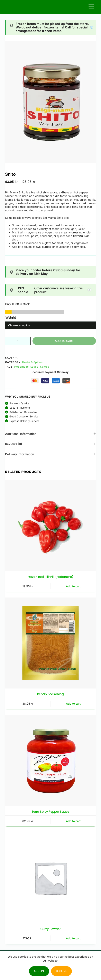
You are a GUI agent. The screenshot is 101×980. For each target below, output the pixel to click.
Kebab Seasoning (50, 694)
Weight (11, 317)
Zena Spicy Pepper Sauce (50, 812)
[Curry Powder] (50, 878)
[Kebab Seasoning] (50, 643)
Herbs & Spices (32, 362)
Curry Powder (50, 929)
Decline (61, 971)
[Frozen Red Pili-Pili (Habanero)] (50, 526)
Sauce (34, 367)
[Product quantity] (18, 341)
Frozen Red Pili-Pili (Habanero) (50, 577)
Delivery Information (50, 454)
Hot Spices (22, 367)
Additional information (50, 434)
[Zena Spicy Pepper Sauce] (50, 760)
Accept (39, 971)
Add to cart (64, 341)
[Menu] (91, 7)
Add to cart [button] (73, 586)
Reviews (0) (50, 444)
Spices (45, 367)
